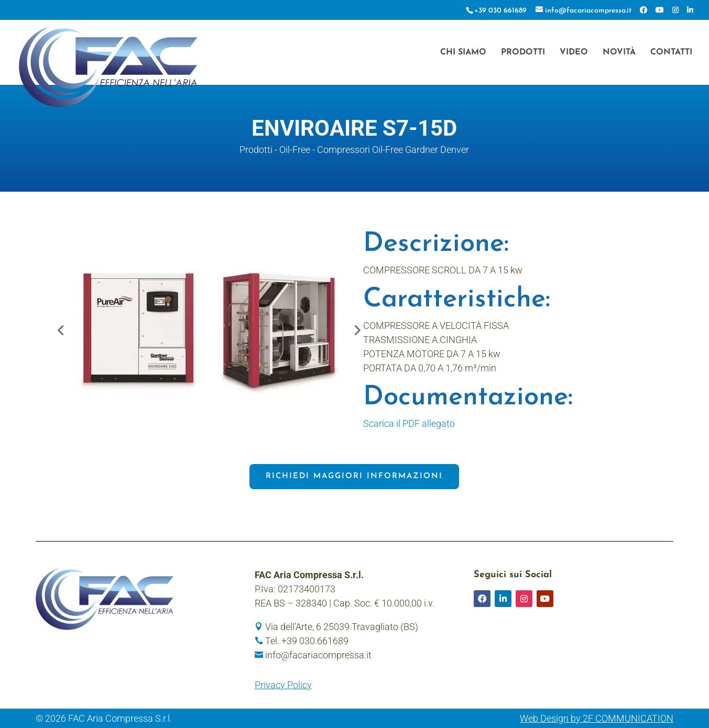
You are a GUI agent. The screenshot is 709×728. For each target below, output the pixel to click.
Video (574, 53)
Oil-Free (295, 150)
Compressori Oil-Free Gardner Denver (393, 150)
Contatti (671, 53)
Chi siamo (463, 53)
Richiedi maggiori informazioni (354, 476)
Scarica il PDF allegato (409, 423)
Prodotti (523, 53)
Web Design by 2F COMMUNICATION (597, 718)
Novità (619, 53)
